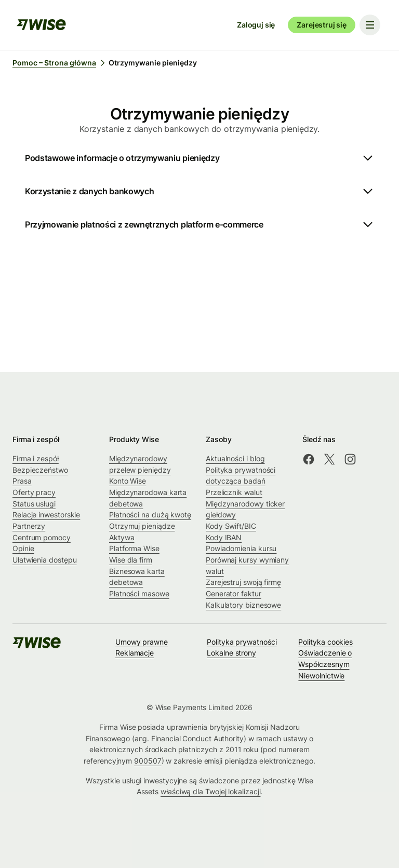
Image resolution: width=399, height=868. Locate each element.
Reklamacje (135, 653)
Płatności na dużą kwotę (150, 515)
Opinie (23, 548)
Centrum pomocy (42, 537)
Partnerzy (29, 526)
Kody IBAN (224, 537)
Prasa (22, 481)
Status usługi (34, 504)
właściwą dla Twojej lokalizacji (210, 791)
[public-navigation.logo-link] (37, 646)
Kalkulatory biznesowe (243, 605)
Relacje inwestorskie (46, 515)
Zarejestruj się (322, 25)
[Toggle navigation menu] (370, 25)
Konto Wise (128, 481)
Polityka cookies (325, 642)
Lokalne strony (231, 653)
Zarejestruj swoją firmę (243, 582)
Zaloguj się (256, 25)
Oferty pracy (34, 492)
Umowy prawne (142, 642)
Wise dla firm (131, 560)
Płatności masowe (139, 593)
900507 (148, 761)
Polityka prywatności (242, 642)
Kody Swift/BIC (231, 526)
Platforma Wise (134, 548)
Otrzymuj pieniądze (142, 526)
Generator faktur (234, 593)
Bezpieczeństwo (40, 470)
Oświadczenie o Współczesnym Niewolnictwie (325, 664)
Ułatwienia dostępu (45, 560)
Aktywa (122, 537)
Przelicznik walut (234, 492)
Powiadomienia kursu (241, 548)
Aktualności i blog (235, 458)
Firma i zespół (36, 458)
